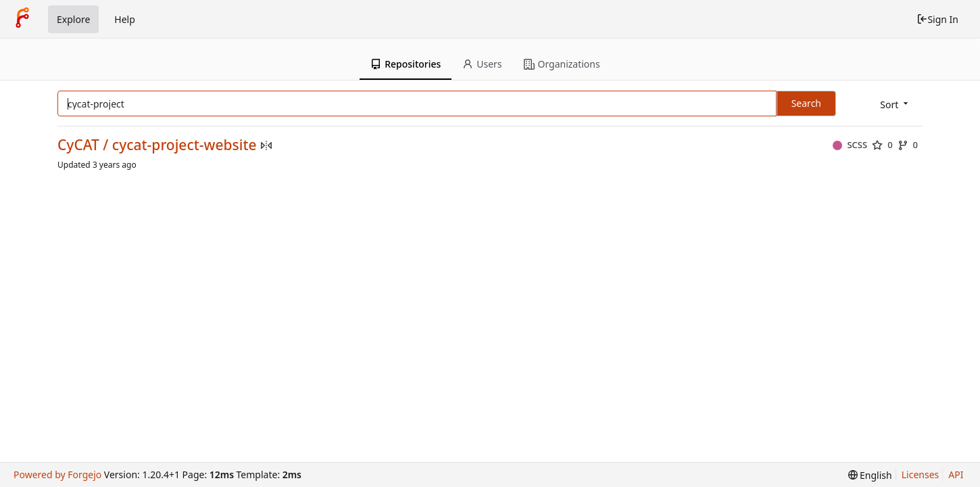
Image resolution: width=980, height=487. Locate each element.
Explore (73, 19)
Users (482, 64)
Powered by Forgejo (57, 474)
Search (806, 103)
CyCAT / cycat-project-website (157, 145)
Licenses (921, 474)
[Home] (22, 19)
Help (125, 19)
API (956, 474)
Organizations (562, 64)
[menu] (895, 105)
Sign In (937, 19)
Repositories (406, 64)
